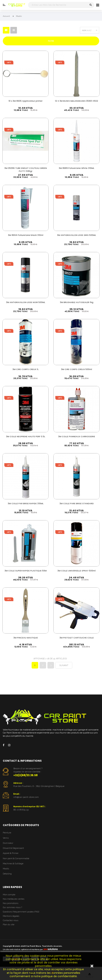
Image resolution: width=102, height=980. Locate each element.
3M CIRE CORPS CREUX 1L (25, 370)
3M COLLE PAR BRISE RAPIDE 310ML (26, 505)
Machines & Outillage (13, 866)
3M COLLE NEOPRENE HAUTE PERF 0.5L (26, 437)
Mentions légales (11, 919)
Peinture (7, 836)
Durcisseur (8, 846)
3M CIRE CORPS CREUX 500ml (76, 370)
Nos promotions (11, 906)
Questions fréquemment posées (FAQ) (21, 915)
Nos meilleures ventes (14, 902)
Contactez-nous (11, 923)
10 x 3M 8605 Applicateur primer (25, 100)
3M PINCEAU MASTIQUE (26, 639)
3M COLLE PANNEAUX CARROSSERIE (77, 437)
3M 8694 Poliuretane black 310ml (26, 235)
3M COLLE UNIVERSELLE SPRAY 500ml (76, 572)
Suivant (64, 668)
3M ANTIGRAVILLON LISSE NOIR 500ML (26, 303)
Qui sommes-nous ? (12, 910)
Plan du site (9, 927)
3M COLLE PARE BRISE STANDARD (77, 505)
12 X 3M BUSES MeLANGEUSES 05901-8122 (77, 102)
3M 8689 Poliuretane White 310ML (76, 168)
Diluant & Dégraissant (13, 851)
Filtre (51, 41)
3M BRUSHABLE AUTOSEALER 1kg (77, 303)
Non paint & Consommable (16, 861)
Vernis (6, 841)
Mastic (6, 871)
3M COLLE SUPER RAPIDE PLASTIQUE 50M (26, 572)
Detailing (7, 877)
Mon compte (9, 897)
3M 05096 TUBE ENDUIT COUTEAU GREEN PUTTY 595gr (26, 169)
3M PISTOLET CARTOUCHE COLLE (77, 639)
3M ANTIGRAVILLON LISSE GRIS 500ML (76, 235)
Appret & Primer (11, 856)
